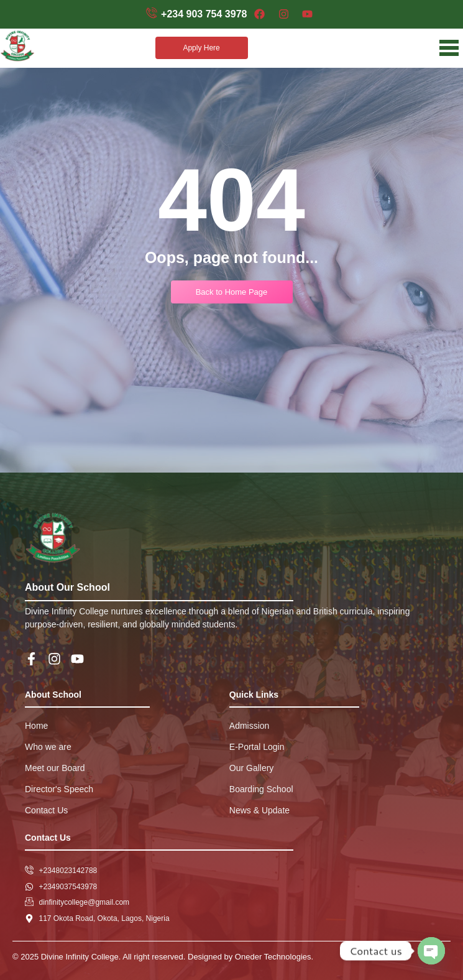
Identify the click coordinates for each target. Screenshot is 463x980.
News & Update (259, 810)
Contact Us (46, 810)
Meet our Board (55, 768)
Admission (250, 726)
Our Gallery (252, 768)
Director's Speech (59, 789)
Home (36, 726)
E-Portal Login (257, 747)
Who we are (48, 747)
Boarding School (261, 789)
